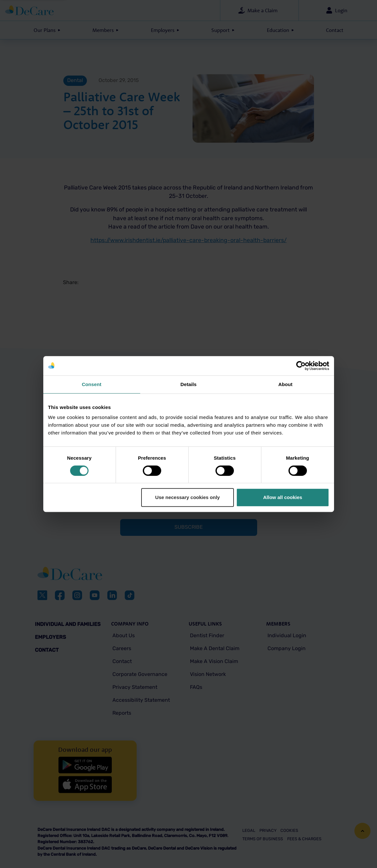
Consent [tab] (92, 384)
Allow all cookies (283, 497)
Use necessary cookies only (187, 497)
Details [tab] (189, 384)
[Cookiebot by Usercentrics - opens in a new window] (301, 366)
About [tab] (286, 384)
